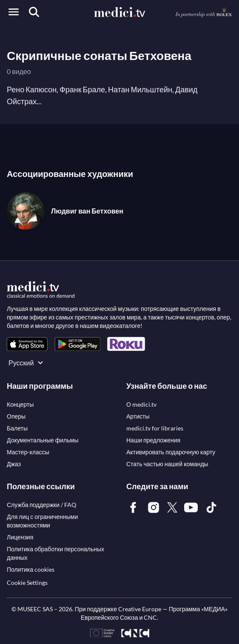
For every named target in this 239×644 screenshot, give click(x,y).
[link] (27, 344)
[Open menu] (14, 12)
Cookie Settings (27, 583)
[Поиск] (34, 12)
